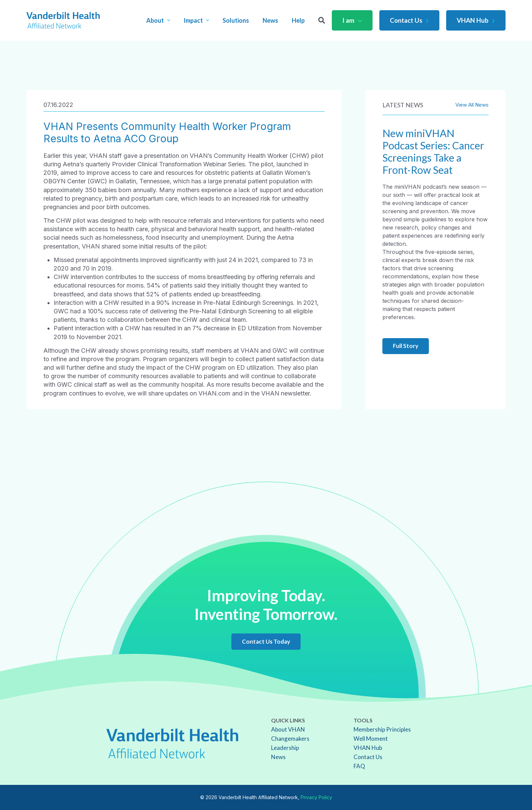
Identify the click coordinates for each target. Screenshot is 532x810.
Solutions (236, 20)
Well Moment (371, 739)
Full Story (406, 346)
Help (298, 20)
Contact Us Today (266, 641)
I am (352, 20)
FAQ (359, 766)
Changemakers (290, 739)
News (270, 20)
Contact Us (409, 20)
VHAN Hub (476, 20)
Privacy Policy (316, 797)
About (158, 20)
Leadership (285, 748)
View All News (472, 105)
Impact (196, 20)
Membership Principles (382, 729)
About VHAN (288, 729)
